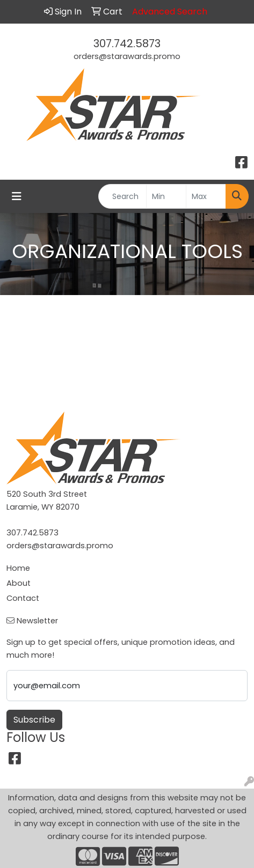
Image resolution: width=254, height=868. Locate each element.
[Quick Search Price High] (206, 196)
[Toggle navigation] (17, 196)
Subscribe (34, 720)
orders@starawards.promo (127, 56)
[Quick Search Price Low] (166, 196)
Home (18, 568)
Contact (23, 598)
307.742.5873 (127, 43)
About (19, 583)
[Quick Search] (122, 196)
